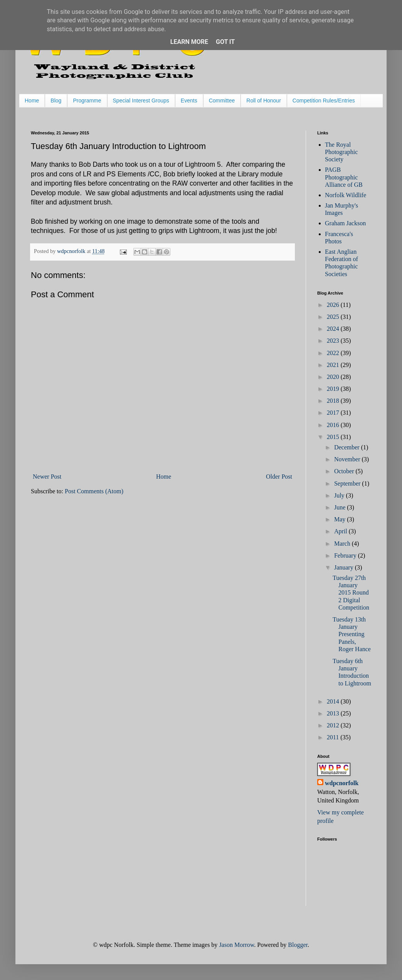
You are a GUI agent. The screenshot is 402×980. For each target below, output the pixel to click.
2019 (334, 389)
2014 (334, 701)
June (341, 507)
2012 (334, 725)
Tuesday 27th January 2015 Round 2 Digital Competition (351, 593)
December (348, 447)
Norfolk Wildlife (346, 195)
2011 (334, 737)
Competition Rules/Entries (324, 101)
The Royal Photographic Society (341, 152)
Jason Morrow (236, 945)
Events (189, 101)
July (340, 495)
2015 (334, 437)
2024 (334, 329)
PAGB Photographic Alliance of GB (344, 177)
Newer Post (47, 477)
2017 (334, 413)
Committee (222, 101)
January (345, 567)
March (343, 544)
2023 (334, 341)
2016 (334, 425)
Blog (56, 101)
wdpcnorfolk (342, 783)
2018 (334, 401)
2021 (334, 365)
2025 (334, 317)
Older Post (279, 477)
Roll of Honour (264, 101)
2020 (334, 377)
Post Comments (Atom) (94, 491)
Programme (87, 101)
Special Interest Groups (141, 101)
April (341, 531)
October (345, 471)
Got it (225, 42)
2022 (334, 353)
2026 (334, 305)
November (348, 459)
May (341, 519)
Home (32, 101)
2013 (334, 713)
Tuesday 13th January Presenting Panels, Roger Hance (352, 634)
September (348, 483)
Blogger (298, 945)
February (346, 555)
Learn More (189, 42)
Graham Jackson (345, 223)
